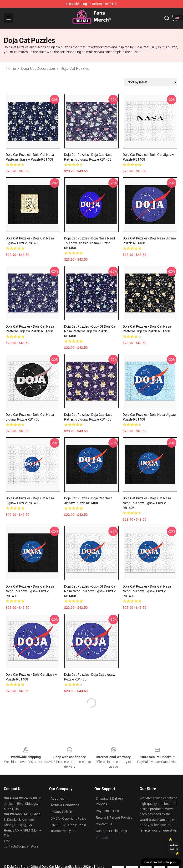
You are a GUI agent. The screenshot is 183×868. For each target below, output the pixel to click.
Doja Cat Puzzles (75, 69)
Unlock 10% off (174, 847)
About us (57, 798)
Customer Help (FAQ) (111, 831)
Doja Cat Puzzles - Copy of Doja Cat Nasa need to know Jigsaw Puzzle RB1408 (90, 591)
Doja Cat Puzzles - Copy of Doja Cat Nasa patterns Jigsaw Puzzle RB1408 (90, 331)
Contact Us (104, 824)
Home (11, 69)
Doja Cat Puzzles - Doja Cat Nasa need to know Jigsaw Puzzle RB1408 (147, 503)
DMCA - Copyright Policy (68, 818)
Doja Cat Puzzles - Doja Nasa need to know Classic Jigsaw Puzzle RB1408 (89, 243)
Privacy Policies (62, 812)
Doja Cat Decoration (38, 69)
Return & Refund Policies (114, 817)
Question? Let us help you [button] (161, 862)
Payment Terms (107, 811)
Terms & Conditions (65, 805)
